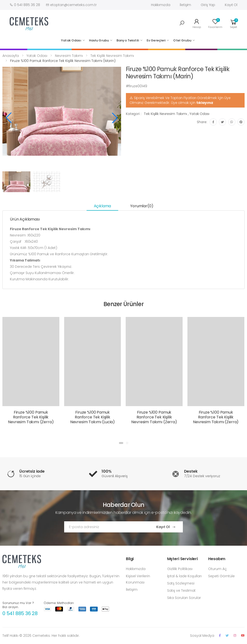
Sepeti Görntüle (221, 576)
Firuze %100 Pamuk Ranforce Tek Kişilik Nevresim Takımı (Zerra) (31, 417)
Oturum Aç (217, 569)
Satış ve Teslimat (181, 590)
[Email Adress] (106, 527)
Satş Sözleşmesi (181, 583)
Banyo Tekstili (128, 40)
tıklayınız (205, 103)
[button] (182, 23)
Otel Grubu (182, 40)
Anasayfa (11, 56)
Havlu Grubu (99, 40)
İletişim (185, 5)
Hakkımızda (161, 5)
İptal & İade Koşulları (184, 576)
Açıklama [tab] (103, 206)
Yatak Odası (71, 40)
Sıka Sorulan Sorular (184, 598)
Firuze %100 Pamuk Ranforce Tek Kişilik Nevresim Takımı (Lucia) (93, 417)
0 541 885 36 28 (20, 613)
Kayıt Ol (231, 5)
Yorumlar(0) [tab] (142, 206)
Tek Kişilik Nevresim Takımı (112, 56)
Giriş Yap (208, 5)
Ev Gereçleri (156, 40)
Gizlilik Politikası (180, 569)
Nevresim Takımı (69, 56)
